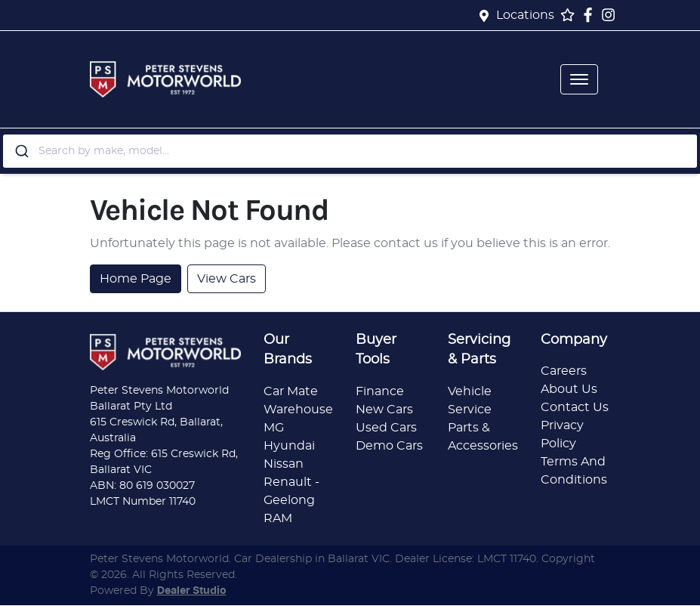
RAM (278, 518)
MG (274, 428)
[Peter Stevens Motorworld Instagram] (611, 15)
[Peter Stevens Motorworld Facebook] (591, 15)
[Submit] (21, 151)
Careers (564, 371)
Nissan (284, 464)
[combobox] (350, 151)
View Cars (227, 279)
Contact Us (575, 407)
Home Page (136, 279)
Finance (380, 391)
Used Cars (386, 428)
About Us (569, 389)
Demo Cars (389, 446)
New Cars (384, 410)
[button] (579, 79)
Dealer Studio (192, 591)
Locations (525, 15)
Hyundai (289, 446)
